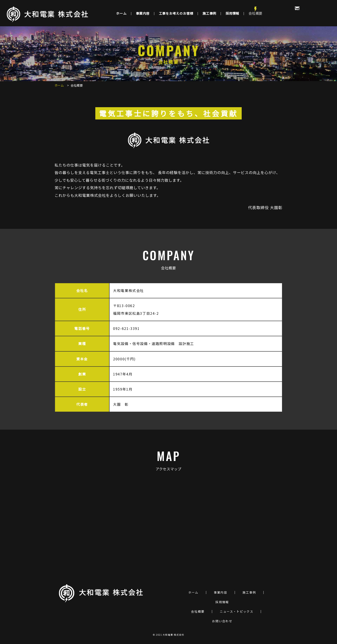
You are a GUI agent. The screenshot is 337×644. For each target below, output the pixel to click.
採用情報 (232, 13)
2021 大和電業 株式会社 (170, 635)
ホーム (121, 13)
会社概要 (255, 13)
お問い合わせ (222, 621)
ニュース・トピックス (237, 612)
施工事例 (209, 13)
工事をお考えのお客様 (176, 13)
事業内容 (143, 13)
